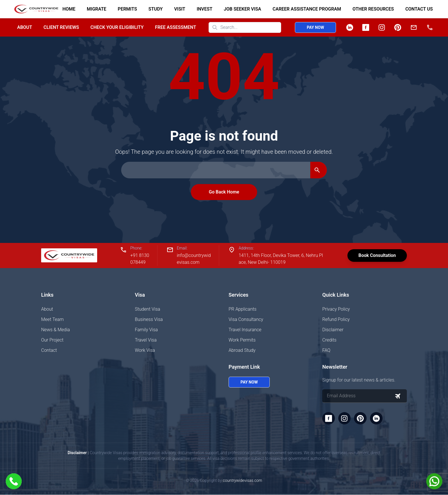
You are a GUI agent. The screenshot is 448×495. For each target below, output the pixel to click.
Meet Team (52, 319)
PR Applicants (243, 309)
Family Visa (146, 330)
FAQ (326, 350)
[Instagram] (382, 27)
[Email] (414, 27)
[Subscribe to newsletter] (398, 396)
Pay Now (315, 27)
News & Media (56, 330)
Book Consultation (377, 255)
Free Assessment (176, 27)
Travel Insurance (245, 330)
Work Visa (145, 350)
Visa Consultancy (246, 319)
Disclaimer (333, 330)
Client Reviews (61, 27)
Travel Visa (146, 340)
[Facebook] (366, 27)
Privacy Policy (336, 309)
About (25, 27)
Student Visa (148, 309)
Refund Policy (336, 319)
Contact (49, 350)
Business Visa (149, 319)
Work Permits (242, 340)
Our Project (52, 340)
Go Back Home (224, 192)
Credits (329, 340)
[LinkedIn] (350, 27)
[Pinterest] (398, 27)
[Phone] (430, 27)
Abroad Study (242, 350)
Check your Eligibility (117, 27)
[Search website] (245, 27)
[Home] (34, 9)
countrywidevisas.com (242, 481)
